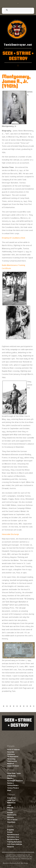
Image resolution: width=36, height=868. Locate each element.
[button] (18, 3)
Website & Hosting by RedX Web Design (16, 863)
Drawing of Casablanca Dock (14, 238)
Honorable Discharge (10, 534)
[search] (16, 10)
